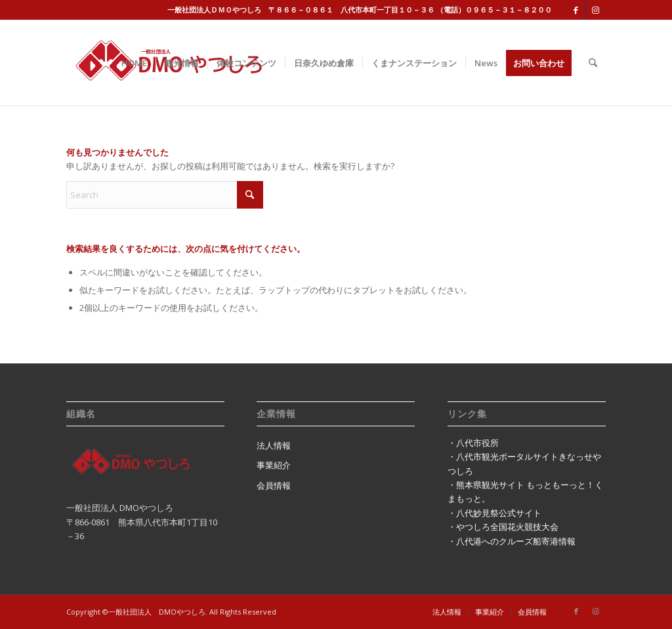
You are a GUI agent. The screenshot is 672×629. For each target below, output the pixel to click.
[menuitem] (134, 63)
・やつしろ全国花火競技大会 (503, 527)
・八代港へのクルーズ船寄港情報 (512, 541)
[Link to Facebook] (576, 10)
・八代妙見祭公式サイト (494, 513)
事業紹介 (274, 465)
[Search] (593, 63)
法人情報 (274, 445)
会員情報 (274, 485)
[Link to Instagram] (596, 10)
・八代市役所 (473, 443)
